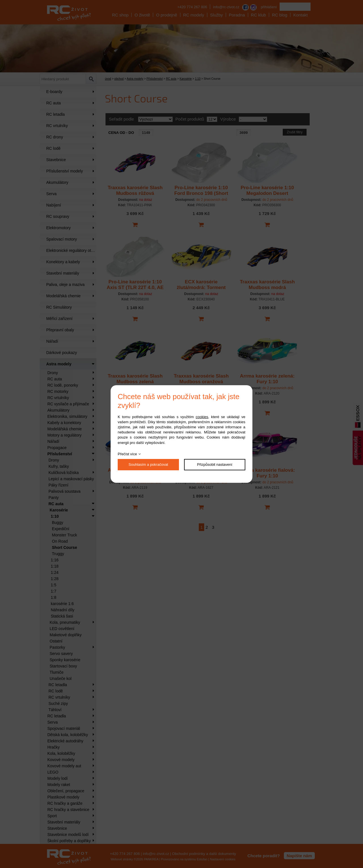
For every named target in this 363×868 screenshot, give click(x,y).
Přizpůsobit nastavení (215, 464)
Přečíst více (127, 454)
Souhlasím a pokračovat (148, 464)
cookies (202, 417)
